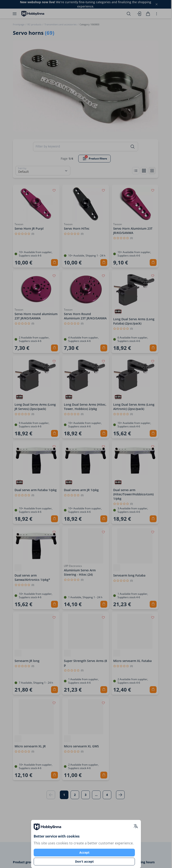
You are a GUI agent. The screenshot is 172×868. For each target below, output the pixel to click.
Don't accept (84, 861)
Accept (84, 852)
